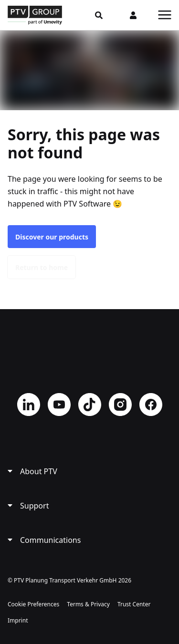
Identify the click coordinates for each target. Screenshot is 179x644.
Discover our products (52, 237)
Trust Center (134, 604)
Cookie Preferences (33, 604)
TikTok (90, 405)
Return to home (42, 267)
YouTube (59, 405)
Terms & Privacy (88, 604)
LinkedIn (29, 405)
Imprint (18, 620)
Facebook (151, 405)
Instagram (120, 405)
